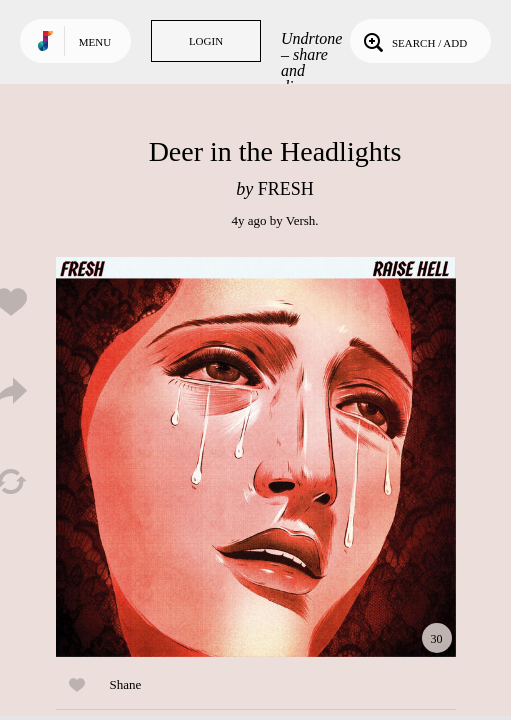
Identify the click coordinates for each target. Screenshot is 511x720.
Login (206, 41)
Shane (126, 684)
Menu (95, 42)
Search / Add (413, 41)
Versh (301, 220)
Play (256, 457)
